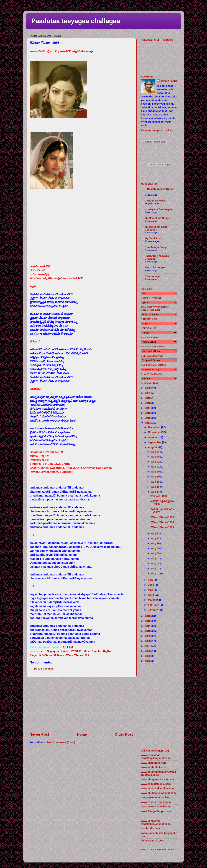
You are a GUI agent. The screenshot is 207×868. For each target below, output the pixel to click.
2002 (148, 656)
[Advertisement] (81, 705)
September (155, 442)
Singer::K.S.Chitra (41, 655)
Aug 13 (156, 533)
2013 (148, 616)
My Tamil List (153, 238)
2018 (148, 403)
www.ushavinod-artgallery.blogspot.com (155, 757)
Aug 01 (156, 573)
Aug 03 (156, 569)
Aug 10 (156, 543)
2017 (148, 408)
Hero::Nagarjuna (49, 651)
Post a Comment (44, 669)
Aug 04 (156, 564)
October (153, 437)
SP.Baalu (59, 655)
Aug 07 (156, 559)
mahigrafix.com (150, 828)
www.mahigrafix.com (154, 763)
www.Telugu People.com (156, 811)
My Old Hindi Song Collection (156, 228)
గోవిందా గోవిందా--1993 (77, 655)
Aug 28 (156, 452)
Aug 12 (156, 538)
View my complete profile (156, 130)
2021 (148, 393)
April (151, 595)
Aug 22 (156, 462)
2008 (148, 641)
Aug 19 (156, 477)
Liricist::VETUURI (72, 651)
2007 (148, 646)
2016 (148, 413)
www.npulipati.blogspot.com (158, 793)
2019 (148, 398)
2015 (148, 418)
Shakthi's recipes (155, 267)
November (155, 432)
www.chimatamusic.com (156, 784)
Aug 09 (156, 548)
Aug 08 (156, 553)
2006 (148, 651)
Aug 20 (156, 472)
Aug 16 (156, 482)
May (151, 590)
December (155, 427)
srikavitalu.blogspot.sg (155, 751)
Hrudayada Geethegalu (159, 209)
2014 (148, 423)
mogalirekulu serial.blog (156, 797)
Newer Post (39, 734)
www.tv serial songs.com (156, 802)
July (151, 580)
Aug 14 (156, 492)
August (153, 447)
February (154, 605)
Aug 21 (156, 467)
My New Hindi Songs (157, 218)
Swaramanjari (153, 276)
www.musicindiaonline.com (158, 788)
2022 (148, 388)
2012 (148, 621)
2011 (148, 626)
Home (82, 734)
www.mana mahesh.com (156, 807)
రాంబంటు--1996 (159, 496)
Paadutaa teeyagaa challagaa (76, 21)
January (153, 610)
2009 (148, 636)
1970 (148, 661)
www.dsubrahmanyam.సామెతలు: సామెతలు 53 (159, 773)
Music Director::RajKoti (98, 651)
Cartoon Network (155, 201)
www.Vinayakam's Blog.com (158, 779)
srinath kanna (169, 81)
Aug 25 (156, 457)
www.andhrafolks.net (154, 767)
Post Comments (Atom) (61, 742)
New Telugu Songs (156, 247)
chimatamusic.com (153, 841)
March (152, 600)
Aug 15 (156, 487)
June (151, 585)
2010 (148, 631)
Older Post (124, 734)
